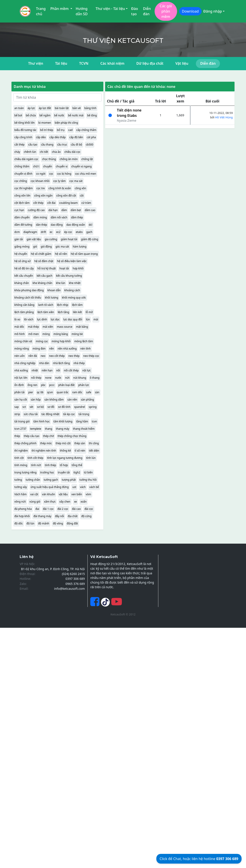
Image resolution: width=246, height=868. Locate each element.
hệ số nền (61, 254)
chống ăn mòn (69, 159)
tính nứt (36, 465)
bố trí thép (47, 130)
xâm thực (50, 502)
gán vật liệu (34, 239)
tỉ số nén (80, 451)
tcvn (95, 421)
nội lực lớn (21, 378)
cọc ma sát (76, 181)
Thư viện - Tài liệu (110, 9)
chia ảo (56, 152)
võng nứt (20, 502)
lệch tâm (77, 305)
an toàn (19, 108)
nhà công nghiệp (25, 363)
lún (88, 319)
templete (36, 429)
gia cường (51, 239)
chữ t (36, 166)
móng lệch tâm (84, 341)
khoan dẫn (54, 290)
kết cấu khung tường (69, 276)
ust (74, 487)
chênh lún (30, 152)
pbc (43, 385)
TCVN (84, 63)
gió (35, 247)
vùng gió (35, 502)
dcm (17, 232)
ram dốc (77, 392)
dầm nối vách (59, 217)
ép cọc (68, 232)
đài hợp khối (22, 516)
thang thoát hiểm (84, 429)
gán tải (19, 239)
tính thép (50, 465)
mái (96, 319)
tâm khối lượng (63, 421)
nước (58, 378)
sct (24, 407)
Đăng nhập (213, 11)
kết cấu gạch (44, 276)
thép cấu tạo (32, 436)
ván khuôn (48, 494)
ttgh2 (77, 472)
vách (83, 487)
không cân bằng (24, 305)
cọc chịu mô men (86, 174)
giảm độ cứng (90, 239)
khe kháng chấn (42, 283)
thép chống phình (25, 443)
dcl (91, 225)
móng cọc (42, 341)
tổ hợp (64, 465)
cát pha (91, 137)
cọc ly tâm (60, 181)
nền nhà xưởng (67, 349)
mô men (34, 334)
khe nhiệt (75, 283)
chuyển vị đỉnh (23, 174)
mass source (64, 327)
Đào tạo (135, 11)
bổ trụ (61, 130)
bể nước (59, 115)
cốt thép (38, 203)
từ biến (88, 472)
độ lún (30, 523)
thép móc (46, 443)
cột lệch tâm (22, 203)
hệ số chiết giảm (41, 254)
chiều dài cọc (72, 152)
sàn (97, 392)
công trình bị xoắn (60, 188)
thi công (94, 443)
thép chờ (49, 436)
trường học (47, 472)
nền (52, 349)
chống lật (87, 159)
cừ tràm (86, 203)
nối (58, 370)
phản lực (84, 385)
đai (37, 509)
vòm (88, 494)
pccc (52, 385)
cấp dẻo (41, 137)
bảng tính (90, 108)
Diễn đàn (147, 11)
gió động (46, 247)
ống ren (32, 385)
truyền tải (64, 472)
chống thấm (22, 166)
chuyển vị (62, 166)
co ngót (41, 174)
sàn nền (72, 400)
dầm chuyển (22, 217)
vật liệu (63, 494)
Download (190, 11)
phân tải (19, 392)
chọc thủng (49, 159)
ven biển (77, 494)
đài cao (76, 509)
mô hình (20, 334)
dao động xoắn (76, 225)
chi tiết (44, 152)
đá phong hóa (23, 509)
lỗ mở (89, 312)
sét (31, 407)
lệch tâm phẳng (24, 312)
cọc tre (41, 188)
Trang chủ (41, 11)
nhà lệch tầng (61, 363)
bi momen (45, 123)
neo (43, 356)
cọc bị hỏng (64, 174)
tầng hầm (82, 421)
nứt (67, 378)
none (48, 378)
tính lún (91, 458)
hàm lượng (79, 247)
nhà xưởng (21, 370)
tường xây (21, 487)
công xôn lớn (22, 196)
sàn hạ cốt (21, 400)
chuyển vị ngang (81, 166)
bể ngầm (45, 115)
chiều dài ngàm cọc (26, 159)
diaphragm (30, 232)
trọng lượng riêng (25, 472)
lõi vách (29, 319)
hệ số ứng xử (23, 261)
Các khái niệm (112, 63)
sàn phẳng (87, 400)
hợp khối (78, 268)
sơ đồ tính (64, 407)
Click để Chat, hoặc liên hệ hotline (199, 859)
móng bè (77, 334)
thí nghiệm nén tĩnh (44, 451)
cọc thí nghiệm (24, 188)
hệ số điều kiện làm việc (72, 261)
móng (46, 334)
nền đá (33, 356)
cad (70, 130)
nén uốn (20, 356)
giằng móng (22, 247)
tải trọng (84, 414)
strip (17, 414)
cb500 (90, 145)
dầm (64, 210)
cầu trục (62, 145)
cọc (51, 174)
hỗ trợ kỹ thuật (46, 268)
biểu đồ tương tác (25, 130)
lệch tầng (63, 312)
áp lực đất (45, 108)
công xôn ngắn (43, 196)
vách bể (94, 487)
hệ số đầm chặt (44, 261)
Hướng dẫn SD (82, 11)
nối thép (36, 378)
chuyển (48, 166)
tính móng (21, 465)
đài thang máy (42, 516)
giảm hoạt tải (69, 239)
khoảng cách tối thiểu (28, 298)
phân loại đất (66, 385)
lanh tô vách (46, 305)
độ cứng (86, 516)
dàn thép (42, 225)
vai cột (34, 494)
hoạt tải (64, 268)
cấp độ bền (76, 137)
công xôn (80, 188)
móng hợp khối (61, 341)
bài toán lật (62, 108)
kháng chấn (22, 283)
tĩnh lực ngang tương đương (65, 458)
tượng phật (69, 480)
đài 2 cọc (63, 509)
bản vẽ (77, 108)
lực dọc (55, 319)
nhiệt (35, 370)
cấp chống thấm (86, 130)
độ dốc (19, 523)
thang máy (62, 429)
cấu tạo (33, 145)
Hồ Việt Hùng (224, 117)
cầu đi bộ (77, 145)
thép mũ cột (63, 443)
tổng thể (77, 465)
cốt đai (51, 203)
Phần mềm (60, 9)
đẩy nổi (60, 516)
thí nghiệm (21, 451)
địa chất (73, 516)
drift (44, 232)
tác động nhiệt (50, 414)
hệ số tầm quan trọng (84, 254)
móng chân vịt (23, 341)
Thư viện (36, 63)
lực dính (42, 319)
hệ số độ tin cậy (24, 268)
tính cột (19, 458)
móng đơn (39, 349)
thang (48, 429)
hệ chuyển (21, 254)
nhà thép (79, 363)
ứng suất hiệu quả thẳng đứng (50, 487)
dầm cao (90, 210)
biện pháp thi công (66, 123)
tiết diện (94, 451)
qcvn (50, 392)
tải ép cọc (69, 414)
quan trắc (63, 392)
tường (18, 480)
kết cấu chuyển (24, 276)
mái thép (33, 327)
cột (82, 196)
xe (75, 502)
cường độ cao (36, 210)
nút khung (80, 378)
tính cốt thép (35, 458)
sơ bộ (41, 407)
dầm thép (77, 217)
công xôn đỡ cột (66, 196)
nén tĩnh (86, 349)
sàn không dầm (54, 400)
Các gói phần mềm (166, 11)
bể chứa (31, 115)
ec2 (58, 232)
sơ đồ (51, 407)
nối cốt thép (71, 370)
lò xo (17, 319)
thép (17, 436)
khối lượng (52, 298)
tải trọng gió (22, 421)
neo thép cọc (91, 356)
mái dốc (19, 327)
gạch (89, 232)
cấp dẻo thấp (58, 137)
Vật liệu (182, 63)
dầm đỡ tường (23, 225)
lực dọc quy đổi (73, 319)
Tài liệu (61, 63)
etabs (79, 232)
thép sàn (80, 443)
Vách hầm (20, 494)
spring (93, 407)
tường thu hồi (88, 480)
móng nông (22, 349)
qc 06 (40, 392)
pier (31, 392)
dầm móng (40, 217)
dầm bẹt (76, 210)
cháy (17, 152)
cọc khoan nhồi (40, 181)
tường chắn (33, 480)
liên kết (77, 312)
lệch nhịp (63, 305)
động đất (72, 523)
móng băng (61, 334)
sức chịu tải (31, 414)
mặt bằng (82, 327)
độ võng (58, 523)
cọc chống (21, 181)
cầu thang (47, 145)
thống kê (65, 451)
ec (51, 232)
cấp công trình (23, 137)
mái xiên (48, 327)
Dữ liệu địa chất (150, 63)
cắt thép (19, 145)
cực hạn (19, 210)
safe (89, 392)
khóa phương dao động (29, 290)
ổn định (19, 385)
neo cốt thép (57, 356)
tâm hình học (42, 421)
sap (17, 407)
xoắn (84, 502)
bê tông (92, 115)
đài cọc (89, 509)
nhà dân (44, 363)
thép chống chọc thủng (72, 436)
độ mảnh (44, 523)
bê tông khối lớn (25, 123)
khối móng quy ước (74, 298)
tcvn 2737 (20, 429)
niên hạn (47, 370)
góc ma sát (62, 247)
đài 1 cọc (48, 509)
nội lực (87, 370)
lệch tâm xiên (46, 312)
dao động (57, 225)
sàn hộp (36, 400)
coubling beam (68, 203)
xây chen (65, 502)
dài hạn (53, 210)
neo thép (74, 356)
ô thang (95, 378)
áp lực (31, 108)
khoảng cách (72, 290)
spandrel (80, 407)
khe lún (61, 283)
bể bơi (18, 115)
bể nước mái (76, 115)
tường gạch (51, 480)
